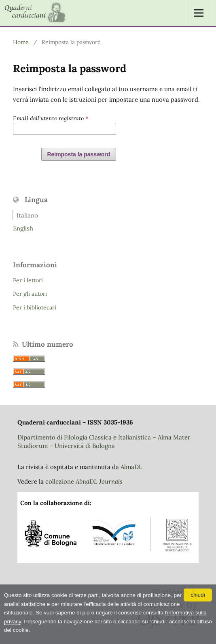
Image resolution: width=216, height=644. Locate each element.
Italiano (27, 215)
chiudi (198, 595)
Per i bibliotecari (35, 307)
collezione (84, 481)
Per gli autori (30, 294)
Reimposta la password (79, 154)
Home (21, 42)
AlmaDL (131, 467)
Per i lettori (28, 280)
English (23, 228)
